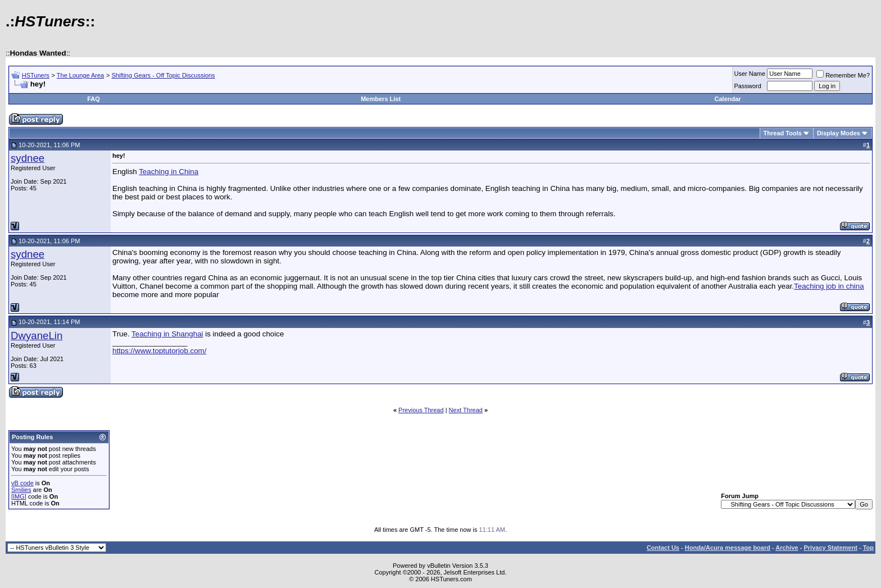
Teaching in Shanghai (167, 334)
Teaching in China (169, 172)
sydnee (28, 158)
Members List (381, 99)
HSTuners (36, 75)
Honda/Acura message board (728, 548)
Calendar (728, 99)
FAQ (94, 99)
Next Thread (466, 410)
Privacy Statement (830, 548)
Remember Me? (843, 75)
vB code (22, 483)
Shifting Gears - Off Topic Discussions (163, 75)
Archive (787, 548)
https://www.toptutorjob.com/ (159, 351)
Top (868, 548)
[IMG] (19, 496)
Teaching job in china (829, 286)
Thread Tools (783, 133)
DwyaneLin (37, 336)
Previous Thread (421, 410)
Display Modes (839, 133)
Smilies (21, 490)
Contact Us (663, 548)
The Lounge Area (80, 75)
